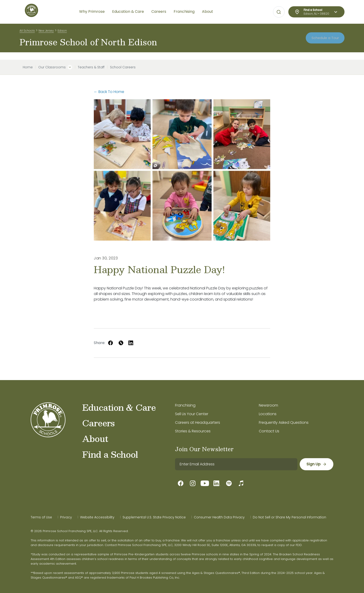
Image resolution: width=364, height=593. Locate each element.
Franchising (185, 405)
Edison (62, 32)
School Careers (123, 67)
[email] (236, 464)
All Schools (27, 32)
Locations (268, 414)
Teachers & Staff (91, 67)
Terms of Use (41, 517)
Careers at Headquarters (198, 422)
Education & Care (119, 407)
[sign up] (316, 464)
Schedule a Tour (322, 42)
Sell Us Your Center (192, 414)
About (95, 438)
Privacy (66, 517)
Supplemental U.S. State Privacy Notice (154, 517)
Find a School (110, 454)
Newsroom (268, 405)
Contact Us (269, 431)
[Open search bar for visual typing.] (279, 12)
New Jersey (46, 32)
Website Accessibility (97, 517)
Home (28, 67)
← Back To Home (109, 92)
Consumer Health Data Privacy (219, 517)
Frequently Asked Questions (284, 422)
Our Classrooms (52, 67)
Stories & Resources (193, 431)
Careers (98, 423)
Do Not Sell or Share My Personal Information (289, 517)
